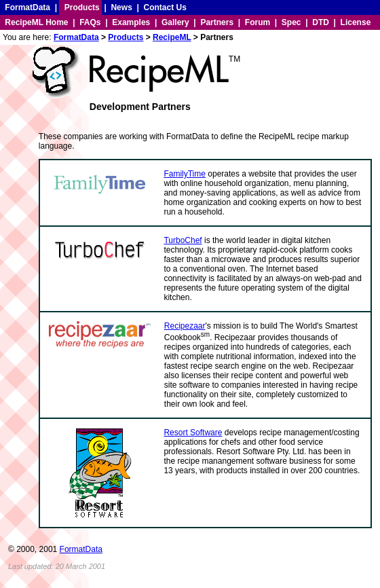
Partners (217, 22)
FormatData (27, 7)
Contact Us (165, 7)
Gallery (175, 22)
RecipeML (172, 37)
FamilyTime (185, 174)
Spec (291, 22)
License (356, 22)
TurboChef (183, 240)
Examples (131, 22)
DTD (321, 22)
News (121, 7)
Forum (258, 22)
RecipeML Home (36, 22)
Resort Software (193, 433)
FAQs (90, 22)
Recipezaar (185, 326)
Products (82, 7)
